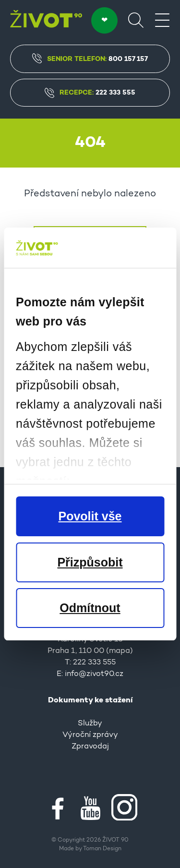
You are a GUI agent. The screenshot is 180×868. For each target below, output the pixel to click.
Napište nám (90, 414)
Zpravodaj (90, 747)
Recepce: (90, 93)
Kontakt (90, 605)
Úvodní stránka (90, 242)
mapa (120, 651)
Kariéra (90, 544)
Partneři (90, 533)
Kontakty (90, 556)
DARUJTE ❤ (104, 20)
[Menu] (162, 20)
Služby (90, 723)
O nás (90, 510)
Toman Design (102, 849)
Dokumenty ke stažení (90, 700)
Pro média (90, 521)
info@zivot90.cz (94, 674)
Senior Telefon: (90, 58)
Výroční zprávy (90, 735)
